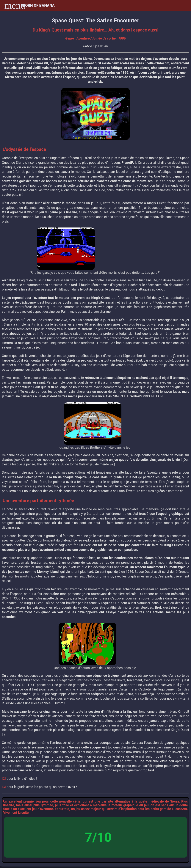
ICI (4, 779)
